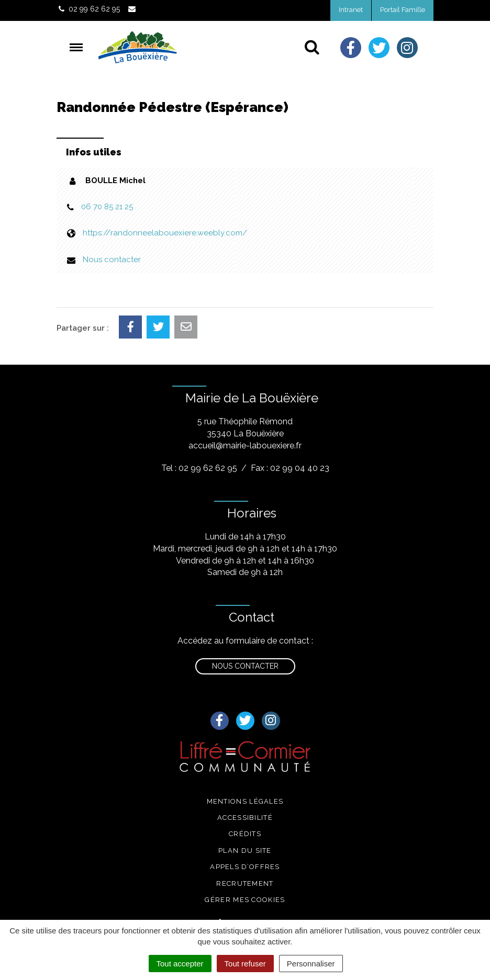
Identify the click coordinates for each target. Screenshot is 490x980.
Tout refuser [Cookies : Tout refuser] (245, 964)
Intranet (351, 10)
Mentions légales (245, 801)
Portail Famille (403, 10)
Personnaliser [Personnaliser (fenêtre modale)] (311, 964)
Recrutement (245, 883)
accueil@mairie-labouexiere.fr (245, 446)
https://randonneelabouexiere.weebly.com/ (165, 233)
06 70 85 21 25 (107, 207)
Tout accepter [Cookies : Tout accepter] (180, 964)
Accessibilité (245, 818)
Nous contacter (112, 260)
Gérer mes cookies (245, 900)
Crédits (245, 834)
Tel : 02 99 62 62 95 (199, 468)
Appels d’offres (245, 867)
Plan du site (245, 851)
